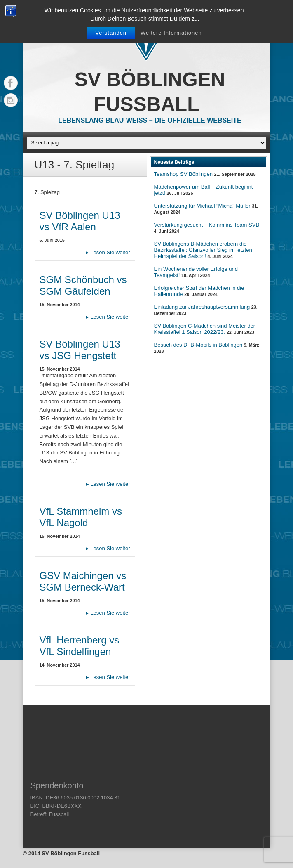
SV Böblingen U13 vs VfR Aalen (80, 221)
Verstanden (111, 33)
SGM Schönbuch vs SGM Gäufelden (83, 285)
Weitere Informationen (171, 33)
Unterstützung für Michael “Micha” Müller (202, 206)
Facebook (11, 83)
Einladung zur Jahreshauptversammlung (202, 307)
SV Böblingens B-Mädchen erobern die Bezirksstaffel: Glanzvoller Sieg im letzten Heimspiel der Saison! (203, 250)
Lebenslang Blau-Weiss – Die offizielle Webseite (150, 120)
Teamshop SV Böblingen (183, 174)
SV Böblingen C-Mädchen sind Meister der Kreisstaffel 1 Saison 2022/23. (205, 329)
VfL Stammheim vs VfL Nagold (81, 517)
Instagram (11, 100)
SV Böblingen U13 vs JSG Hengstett (80, 350)
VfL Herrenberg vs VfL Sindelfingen (80, 646)
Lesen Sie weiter (108, 252)
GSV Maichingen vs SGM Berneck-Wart (83, 581)
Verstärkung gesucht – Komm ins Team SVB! (207, 225)
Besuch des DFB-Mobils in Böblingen (198, 345)
